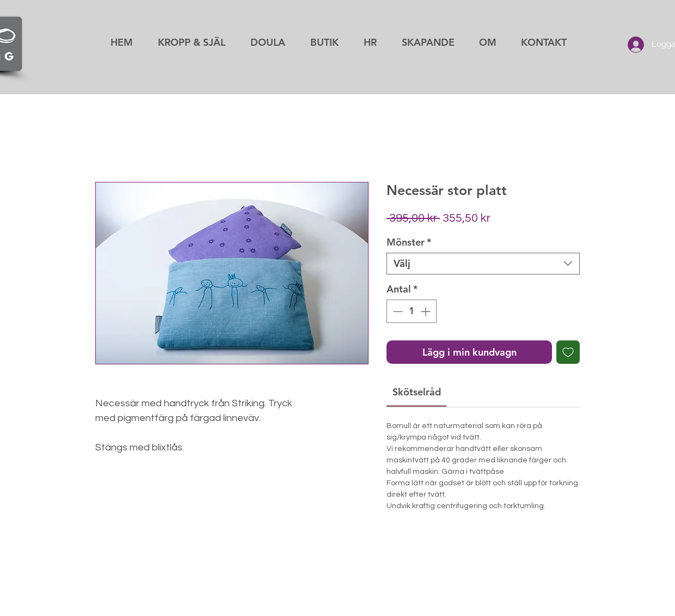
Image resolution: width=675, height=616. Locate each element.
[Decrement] (397, 311)
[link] (417, 392)
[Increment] (427, 311)
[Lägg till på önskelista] (568, 352)
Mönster (409, 242)
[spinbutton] (412, 311)
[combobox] (483, 264)
